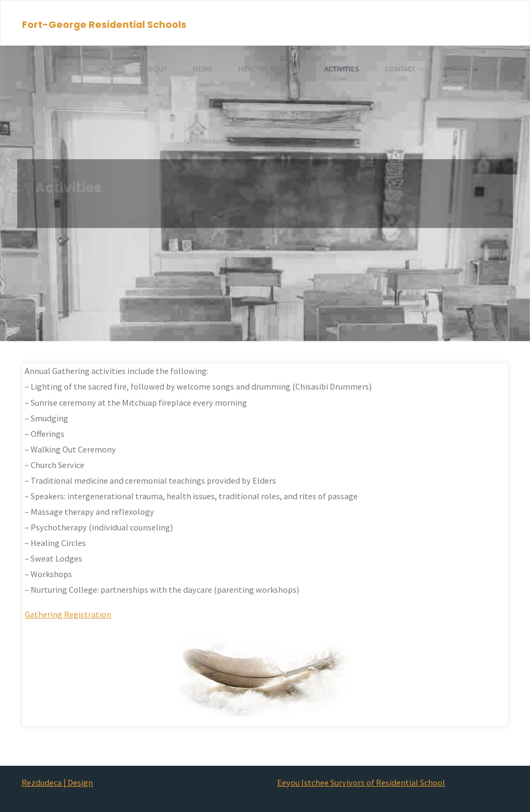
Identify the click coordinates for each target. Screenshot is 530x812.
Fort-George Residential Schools (104, 24)
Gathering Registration (68, 614)
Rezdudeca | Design (57, 782)
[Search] (496, 69)
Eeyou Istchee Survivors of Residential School (361, 782)
